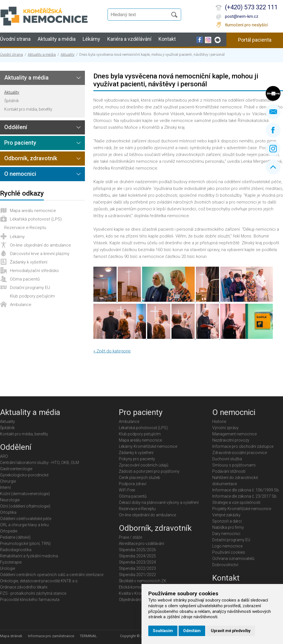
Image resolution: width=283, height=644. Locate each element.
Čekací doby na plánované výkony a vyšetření (159, 502)
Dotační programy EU (30, 288)
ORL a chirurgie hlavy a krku (24, 525)
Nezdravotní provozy (231, 440)
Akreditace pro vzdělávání (141, 544)
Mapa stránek (11, 636)
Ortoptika (8, 512)
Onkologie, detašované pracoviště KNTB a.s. (39, 581)
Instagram (273, 149)
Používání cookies (229, 552)
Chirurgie (8, 481)
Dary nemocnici (226, 534)
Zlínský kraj (273, 93)
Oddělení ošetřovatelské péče (26, 519)
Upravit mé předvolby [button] (231, 631)
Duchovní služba (227, 459)
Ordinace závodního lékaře (24, 587)
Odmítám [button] (192, 631)
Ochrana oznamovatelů (233, 559)
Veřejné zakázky (226, 515)
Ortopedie (9, 531)
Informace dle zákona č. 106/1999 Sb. (246, 490)
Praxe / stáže (130, 537)
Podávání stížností (229, 471)
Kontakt (167, 39)
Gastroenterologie (16, 469)
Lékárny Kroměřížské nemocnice (148, 446)
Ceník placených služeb (140, 478)
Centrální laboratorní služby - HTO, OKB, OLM (39, 463)
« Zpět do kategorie (112, 351)
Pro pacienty (20, 143)
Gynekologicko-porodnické (24, 475)
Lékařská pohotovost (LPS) (36, 219)
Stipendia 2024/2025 (137, 556)
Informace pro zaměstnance (51, 636)
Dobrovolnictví (225, 565)
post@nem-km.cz (242, 16)
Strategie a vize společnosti (236, 502)
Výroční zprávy (225, 428)
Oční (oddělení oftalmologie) (25, 506)
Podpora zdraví (133, 484)
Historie (219, 422)
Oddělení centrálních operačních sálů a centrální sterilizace (52, 575)
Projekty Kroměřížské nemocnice (242, 509)
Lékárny (91, 39)
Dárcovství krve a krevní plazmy (40, 254)
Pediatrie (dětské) (15, 537)
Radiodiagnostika (16, 550)
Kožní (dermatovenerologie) (25, 494)
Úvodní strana (15, 39)
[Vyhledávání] (140, 15)
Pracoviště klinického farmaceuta (30, 600)
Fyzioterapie (11, 562)
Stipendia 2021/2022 (137, 575)
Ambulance (21, 305)
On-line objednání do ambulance (40, 245)
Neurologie (10, 500)
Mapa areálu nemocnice (33, 211)
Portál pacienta (255, 40)
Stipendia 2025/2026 (137, 550)
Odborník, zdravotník (31, 158)
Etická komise (131, 587)
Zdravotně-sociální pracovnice (240, 453)
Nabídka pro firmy (228, 527)
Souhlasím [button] (163, 631)
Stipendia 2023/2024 (137, 562)
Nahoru (273, 167)
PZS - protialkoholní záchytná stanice (33, 593)
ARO (4, 456)
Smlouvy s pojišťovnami (234, 465)
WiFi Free (127, 490)
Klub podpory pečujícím (32, 296)
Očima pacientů (25, 279)
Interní (5, 487)
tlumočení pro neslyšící (246, 25)
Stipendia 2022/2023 (137, 568)
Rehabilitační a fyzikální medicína (29, 556)
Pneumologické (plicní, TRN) (25, 544)
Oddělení (16, 127)
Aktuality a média (57, 39)
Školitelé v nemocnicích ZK (143, 581)
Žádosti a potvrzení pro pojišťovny (149, 471)
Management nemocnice (234, 434)
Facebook (273, 130)
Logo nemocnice (227, 546)
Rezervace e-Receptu (25, 228)
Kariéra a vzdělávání (129, 39)
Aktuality (67, 54)
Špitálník (12, 101)
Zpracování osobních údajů (144, 465)
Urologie (7, 568)
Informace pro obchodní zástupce (243, 446)
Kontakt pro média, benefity (28, 109)
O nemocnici (20, 174)
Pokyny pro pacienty (137, 459)
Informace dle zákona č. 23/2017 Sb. (245, 496)
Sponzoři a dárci (227, 521)
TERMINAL (88, 636)
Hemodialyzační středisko (34, 271)
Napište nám (273, 112)
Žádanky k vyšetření (29, 262)
